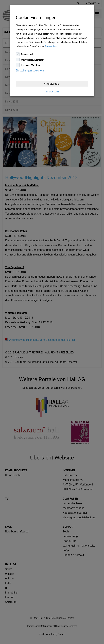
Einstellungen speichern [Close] (30, 70)
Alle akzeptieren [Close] (52, 84)
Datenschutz (51, 46)
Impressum (52, 91)
